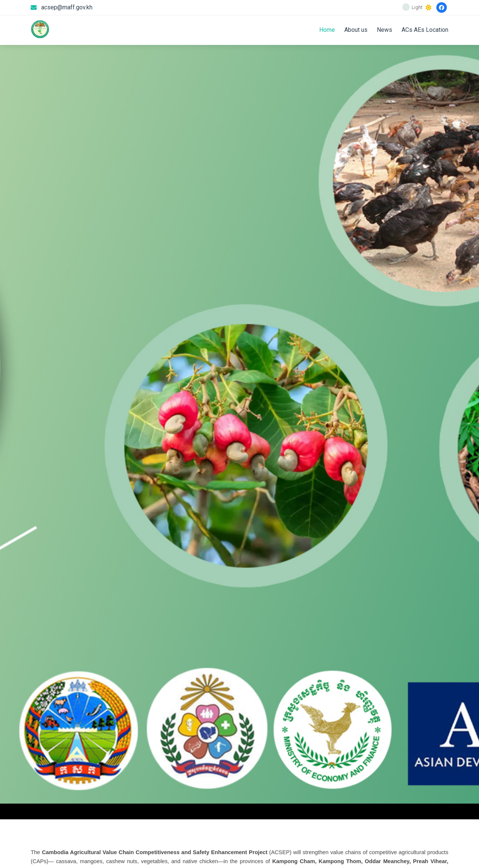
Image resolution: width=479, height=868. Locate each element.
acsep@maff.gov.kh (67, 7)
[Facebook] (442, 7)
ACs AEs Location (425, 30)
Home (327, 30)
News (385, 30)
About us (356, 30)
